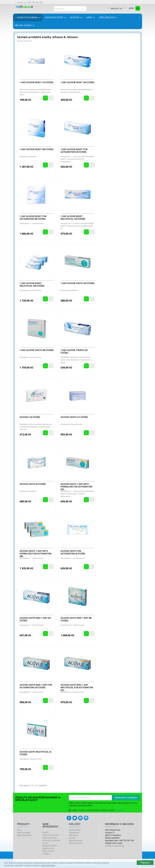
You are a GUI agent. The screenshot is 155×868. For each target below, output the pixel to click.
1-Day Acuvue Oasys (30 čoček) (77, 283)
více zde (119, 810)
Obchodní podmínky (51, 840)
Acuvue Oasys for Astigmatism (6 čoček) (73, 552)
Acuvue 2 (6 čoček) (30, 417)
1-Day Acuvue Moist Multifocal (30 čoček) (73, 218)
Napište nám (48, 848)
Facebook (69, 818)
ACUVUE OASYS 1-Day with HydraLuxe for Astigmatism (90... (35, 554)
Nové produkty (24, 832)
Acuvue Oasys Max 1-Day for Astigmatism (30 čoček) (36, 686)
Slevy (19, 830)
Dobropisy (73, 835)
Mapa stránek (48, 851)
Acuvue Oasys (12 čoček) (74, 417)
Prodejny (46, 853)
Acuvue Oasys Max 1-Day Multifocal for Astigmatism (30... (77, 687)
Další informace (48, 865)
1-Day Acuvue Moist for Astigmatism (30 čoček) (74, 151)
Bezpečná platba (50, 846)
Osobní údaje (75, 830)
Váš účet (75, 824)
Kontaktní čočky (56, 18)
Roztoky (77, 18)
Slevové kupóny (76, 840)
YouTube (80, 818)
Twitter (75, 818)
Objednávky (74, 832)
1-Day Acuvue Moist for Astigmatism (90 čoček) (33, 218)
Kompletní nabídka (29, 18)
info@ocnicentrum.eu (115, 846)
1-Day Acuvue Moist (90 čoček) (36, 149)
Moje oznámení (76, 843)
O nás (45, 843)
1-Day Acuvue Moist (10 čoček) (36, 82)
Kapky (91, 18)
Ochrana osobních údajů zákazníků (51, 836)
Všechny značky (25, 26)
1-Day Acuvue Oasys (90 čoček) (37, 350)
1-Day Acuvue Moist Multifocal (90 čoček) (32, 285)
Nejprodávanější (24, 835)
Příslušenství (108, 18)
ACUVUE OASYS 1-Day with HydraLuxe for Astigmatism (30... (76, 487)
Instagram (86, 818)
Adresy (72, 838)
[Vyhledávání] (70, 9)
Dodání (46, 832)
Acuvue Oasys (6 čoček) (33, 484)
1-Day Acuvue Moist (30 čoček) (77, 82)
